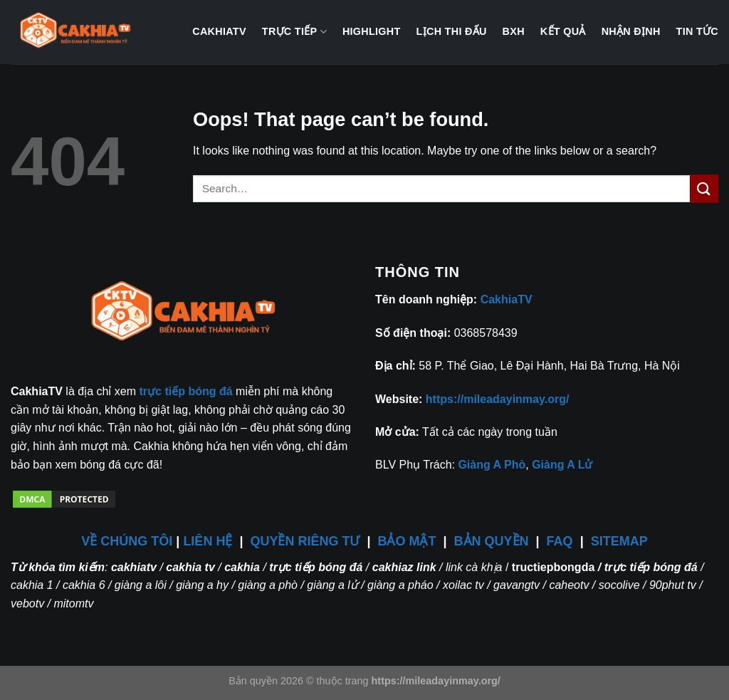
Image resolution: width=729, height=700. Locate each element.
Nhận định (631, 31)
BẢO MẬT (407, 541)
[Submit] (704, 188)
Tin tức (697, 31)
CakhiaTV (219, 31)
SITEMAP (619, 541)
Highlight (372, 31)
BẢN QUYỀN (492, 541)
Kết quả (563, 31)
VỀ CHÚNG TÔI (127, 541)
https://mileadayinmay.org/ (498, 399)
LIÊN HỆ (208, 541)
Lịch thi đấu (452, 31)
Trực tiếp (294, 32)
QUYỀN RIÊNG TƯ (306, 541)
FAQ (560, 541)
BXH (514, 31)
